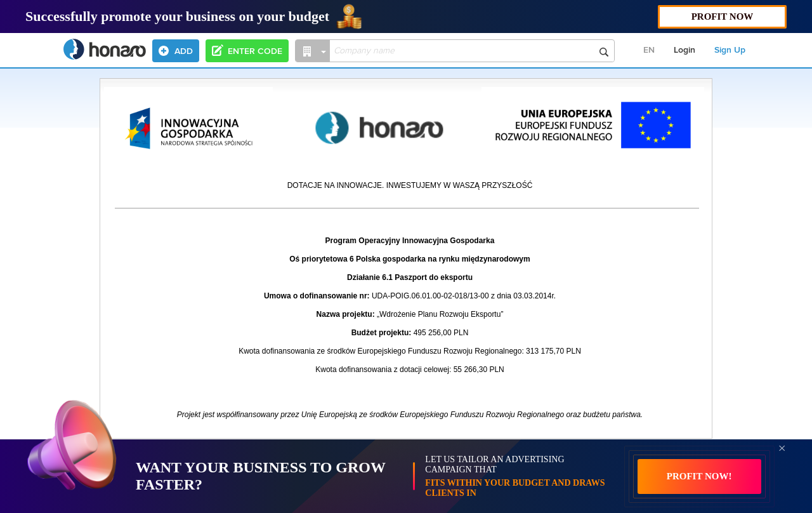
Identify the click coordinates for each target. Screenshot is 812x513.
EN (649, 50)
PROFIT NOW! (699, 476)
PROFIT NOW (723, 17)
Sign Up (730, 50)
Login (684, 50)
